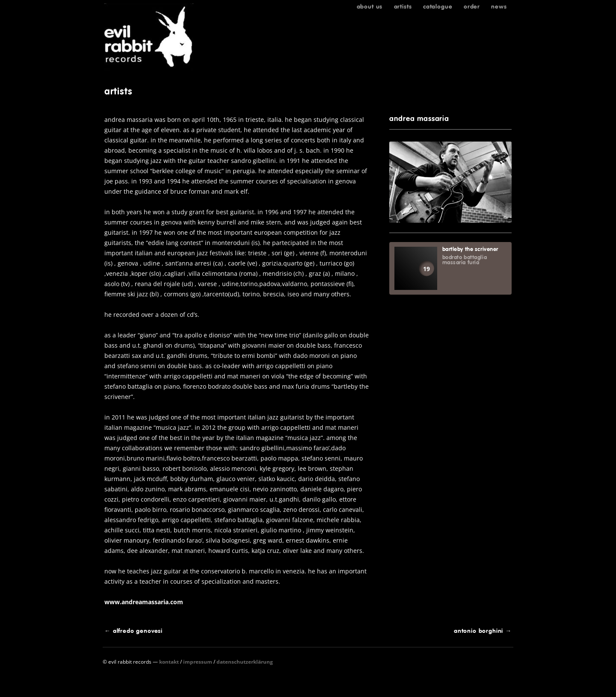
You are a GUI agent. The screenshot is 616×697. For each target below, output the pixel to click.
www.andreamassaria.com (144, 602)
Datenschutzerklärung (245, 662)
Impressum (198, 662)
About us (370, 6)
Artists (403, 6)
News (499, 6)
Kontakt (169, 662)
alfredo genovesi (133, 631)
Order (472, 6)
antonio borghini (483, 631)
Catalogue (438, 6)
